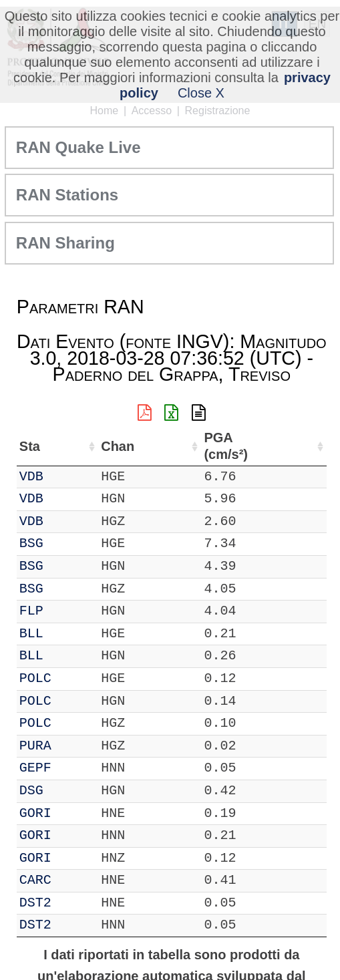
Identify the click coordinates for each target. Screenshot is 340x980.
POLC (35, 678)
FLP (31, 611)
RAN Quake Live (78, 147)
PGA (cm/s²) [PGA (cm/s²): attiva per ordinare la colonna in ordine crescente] (225, 446)
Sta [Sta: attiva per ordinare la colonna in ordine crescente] (30, 446)
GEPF (35, 768)
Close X (201, 93)
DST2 (35, 903)
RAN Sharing (65, 243)
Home (105, 111)
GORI (35, 813)
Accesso (152, 111)
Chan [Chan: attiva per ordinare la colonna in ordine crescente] (117, 446)
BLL (31, 634)
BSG (31, 543)
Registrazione (218, 111)
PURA (35, 746)
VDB (31, 477)
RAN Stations (67, 195)
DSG (31, 791)
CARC (35, 880)
